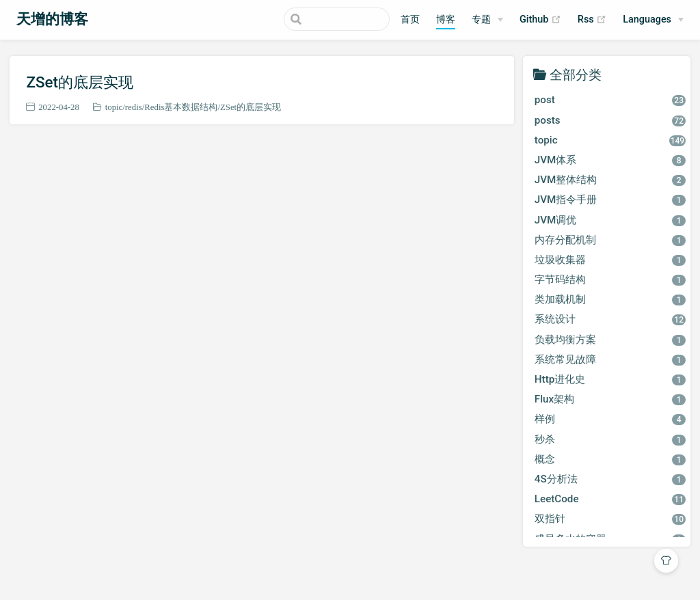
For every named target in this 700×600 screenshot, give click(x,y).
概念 (610, 459)
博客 (446, 19)
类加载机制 (610, 299)
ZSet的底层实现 (80, 82)
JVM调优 (610, 220)
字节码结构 (610, 279)
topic (114, 107)
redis (134, 107)
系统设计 (610, 319)
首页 (410, 19)
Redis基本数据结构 (181, 107)
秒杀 (610, 439)
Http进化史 (610, 379)
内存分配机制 (610, 240)
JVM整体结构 (610, 180)
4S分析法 (610, 479)
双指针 (610, 519)
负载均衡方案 (610, 340)
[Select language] (653, 20)
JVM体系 (610, 160)
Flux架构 (610, 399)
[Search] (321, 19)
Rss (592, 20)
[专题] (487, 20)
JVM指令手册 (610, 200)
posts (610, 120)
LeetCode (610, 499)
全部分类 (576, 74)
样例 (610, 419)
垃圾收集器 (610, 260)
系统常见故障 (610, 359)
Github (540, 20)
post (610, 100)
